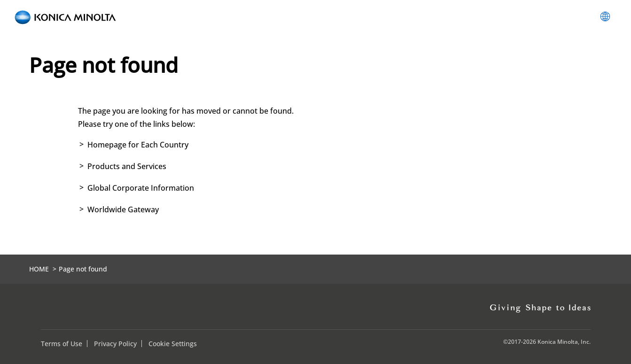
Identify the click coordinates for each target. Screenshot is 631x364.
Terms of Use (62, 344)
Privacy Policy (115, 344)
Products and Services (127, 166)
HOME (39, 269)
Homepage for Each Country (138, 145)
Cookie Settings (173, 344)
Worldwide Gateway (123, 209)
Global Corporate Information (141, 188)
